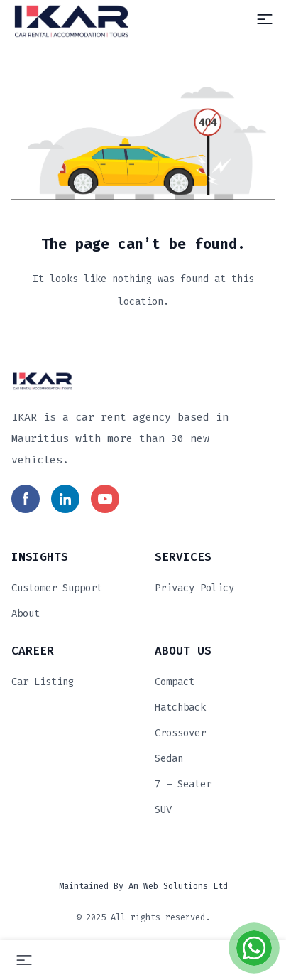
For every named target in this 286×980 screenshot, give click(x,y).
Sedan (169, 759)
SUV (163, 810)
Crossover (180, 733)
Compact (175, 682)
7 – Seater (183, 784)
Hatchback (180, 707)
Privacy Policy (194, 588)
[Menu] (265, 19)
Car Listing (43, 682)
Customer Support (57, 588)
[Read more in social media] (26, 499)
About (26, 614)
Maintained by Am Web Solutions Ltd (143, 886)
